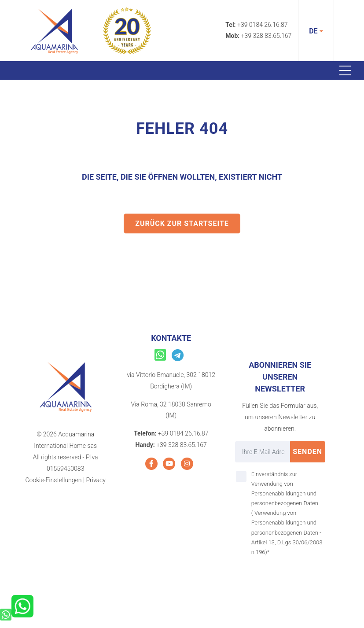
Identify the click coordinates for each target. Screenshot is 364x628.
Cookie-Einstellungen (53, 480)
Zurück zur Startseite (182, 223)
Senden (307, 452)
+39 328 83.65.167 (267, 36)
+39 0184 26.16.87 (263, 25)
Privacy (96, 480)
